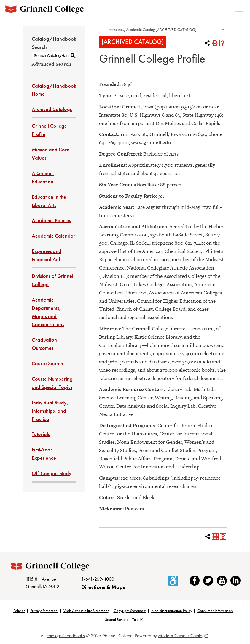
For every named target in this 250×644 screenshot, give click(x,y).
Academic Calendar (54, 236)
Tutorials (41, 434)
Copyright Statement (130, 611)
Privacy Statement (44, 611)
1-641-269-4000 (98, 579)
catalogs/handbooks (66, 636)
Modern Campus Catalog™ (183, 636)
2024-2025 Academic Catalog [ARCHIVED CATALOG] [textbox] (153, 30)
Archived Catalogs (52, 109)
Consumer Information (215, 611)
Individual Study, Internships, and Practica (50, 411)
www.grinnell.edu (151, 142)
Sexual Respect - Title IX (124, 619)
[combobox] (167, 29)
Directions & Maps (103, 587)
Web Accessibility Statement (86, 611)
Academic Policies (51, 220)
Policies (19, 611)
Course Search (47, 363)
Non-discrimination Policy (172, 611)
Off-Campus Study (52, 473)
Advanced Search (51, 64)
